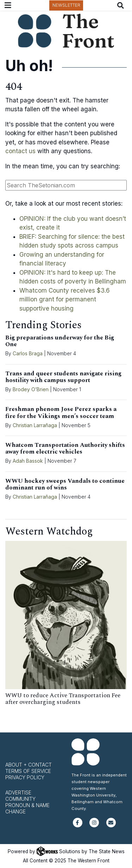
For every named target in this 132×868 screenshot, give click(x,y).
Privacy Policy (25, 777)
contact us (20, 151)
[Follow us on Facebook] (78, 826)
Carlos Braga (28, 353)
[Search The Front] (122, 5)
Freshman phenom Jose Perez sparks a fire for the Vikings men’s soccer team (61, 413)
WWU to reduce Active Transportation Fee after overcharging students (63, 699)
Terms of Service (28, 771)
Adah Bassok (28, 461)
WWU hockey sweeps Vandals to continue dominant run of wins (65, 484)
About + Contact (29, 765)
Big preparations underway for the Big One (60, 341)
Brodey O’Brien (31, 389)
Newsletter (66, 5)
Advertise (18, 792)
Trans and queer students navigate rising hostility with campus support (63, 377)
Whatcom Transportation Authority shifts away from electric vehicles (65, 448)
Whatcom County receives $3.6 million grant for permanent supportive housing (65, 299)
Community (20, 799)
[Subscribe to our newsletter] (111, 826)
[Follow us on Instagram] (94, 826)
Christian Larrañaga (35, 425)
